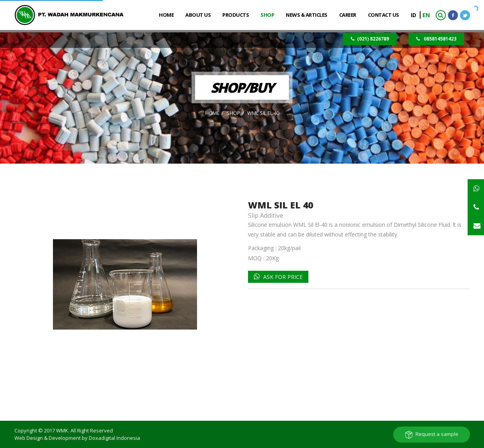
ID (414, 15)
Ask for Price (282, 277)
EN (426, 15)
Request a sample (437, 434)
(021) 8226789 (370, 39)
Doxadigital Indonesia (114, 438)
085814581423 (436, 39)
